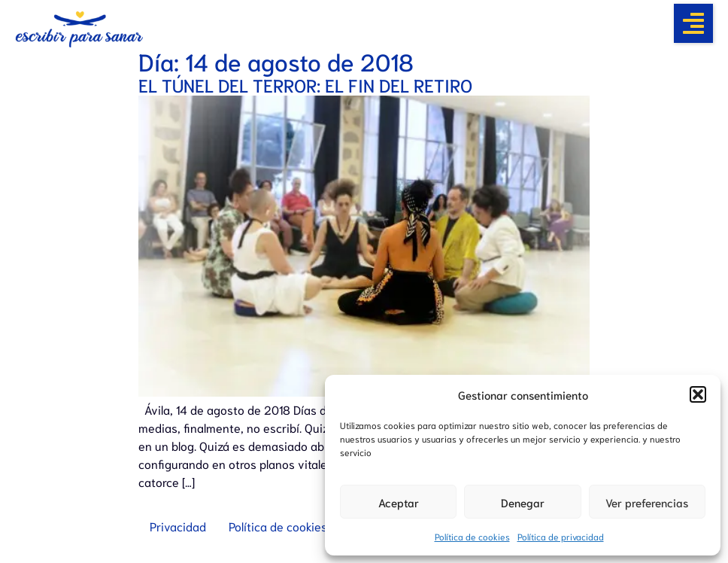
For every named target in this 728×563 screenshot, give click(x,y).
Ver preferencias (647, 502)
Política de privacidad (561, 536)
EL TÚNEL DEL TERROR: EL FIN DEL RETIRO (305, 84)
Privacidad (178, 526)
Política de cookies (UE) (290, 526)
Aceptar (399, 502)
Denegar (523, 502)
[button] (698, 394)
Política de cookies (472, 536)
